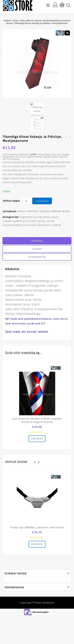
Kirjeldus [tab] (37, 241)
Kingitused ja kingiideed (34, 217)
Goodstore (48, 603)
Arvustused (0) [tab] (37, 257)
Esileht (7, 21)
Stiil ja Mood (27, 21)
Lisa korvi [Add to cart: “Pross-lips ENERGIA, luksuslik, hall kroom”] (37, 544)
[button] (68, 33)
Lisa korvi (42, 201)
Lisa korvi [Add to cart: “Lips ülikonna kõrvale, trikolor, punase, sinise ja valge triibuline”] (37, 439)
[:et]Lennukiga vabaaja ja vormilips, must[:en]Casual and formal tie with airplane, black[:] (70, 141)
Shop (16, 21)
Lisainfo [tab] (37, 249)
